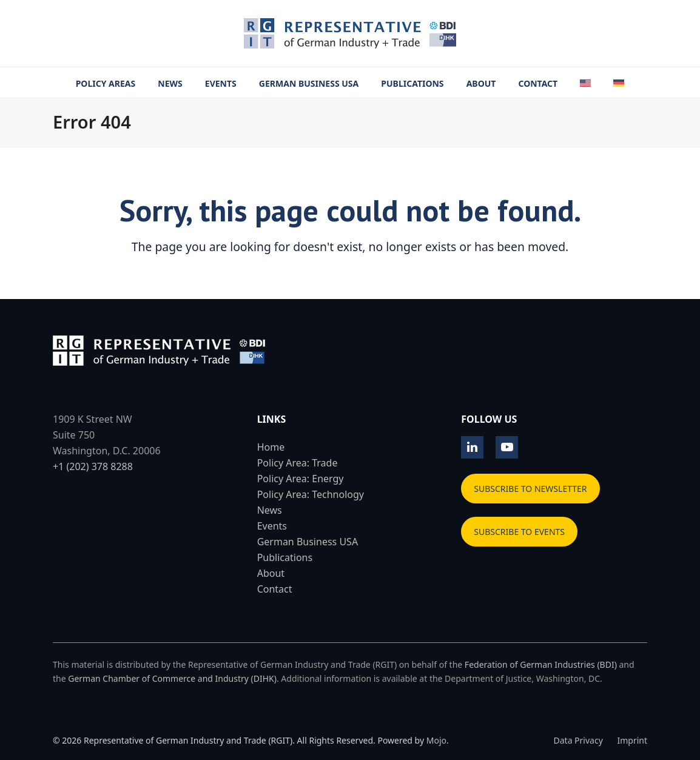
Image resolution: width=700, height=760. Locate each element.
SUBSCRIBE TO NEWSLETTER (530, 489)
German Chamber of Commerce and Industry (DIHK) (172, 678)
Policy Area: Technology (311, 494)
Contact (275, 589)
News (270, 510)
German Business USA (308, 542)
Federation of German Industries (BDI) (541, 664)
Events (272, 526)
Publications (285, 557)
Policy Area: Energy (301, 479)
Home (271, 447)
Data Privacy (578, 740)
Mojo (436, 740)
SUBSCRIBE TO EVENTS (519, 532)
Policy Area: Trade (298, 463)
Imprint (632, 740)
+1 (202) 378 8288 (93, 466)
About (271, 573)
